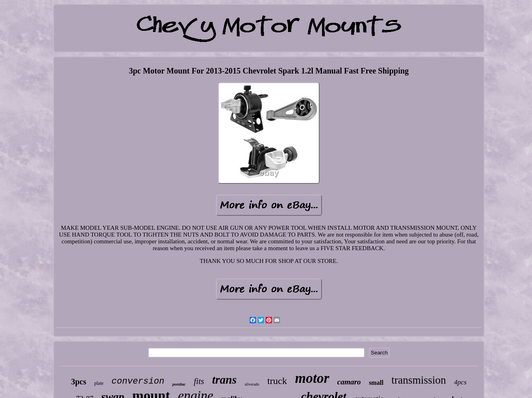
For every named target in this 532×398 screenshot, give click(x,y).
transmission (419, 380)
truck (277, 381)
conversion (138, 381)
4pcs (460, 382)
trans (224, 380)
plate (99, 383)
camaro (349, 382)
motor (312, 378)
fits (199, 381)
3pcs (79, 382)
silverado (252, 384)
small (376, 383)
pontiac (179, 384)
